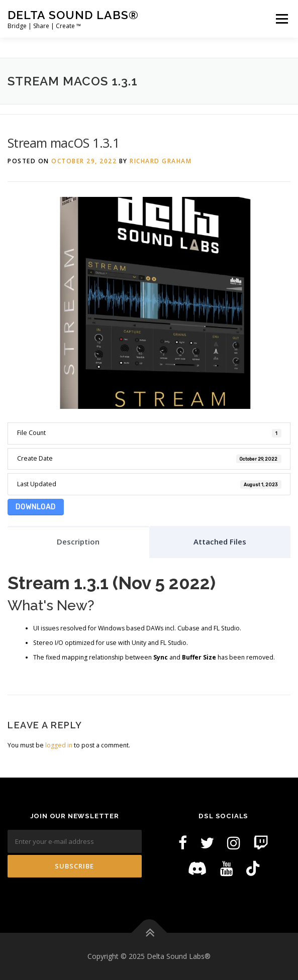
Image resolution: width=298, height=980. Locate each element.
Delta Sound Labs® (73, 15)
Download (36, 507)
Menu (281, 19)
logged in (59, 745)
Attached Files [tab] (220, 541)
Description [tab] (78, 541)
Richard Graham (161, 161)
